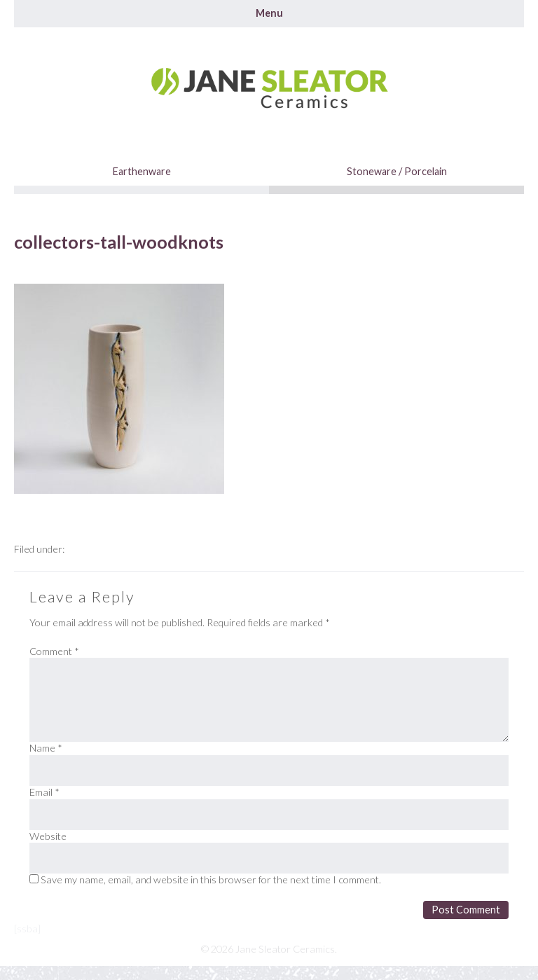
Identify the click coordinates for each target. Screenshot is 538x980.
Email (44, 792)
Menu (269, 13)
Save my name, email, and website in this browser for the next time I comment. (211, 879)
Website (48, 836)
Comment (54, 651)
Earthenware (142, 171)
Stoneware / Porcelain (397, 171)
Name (46, 748)
